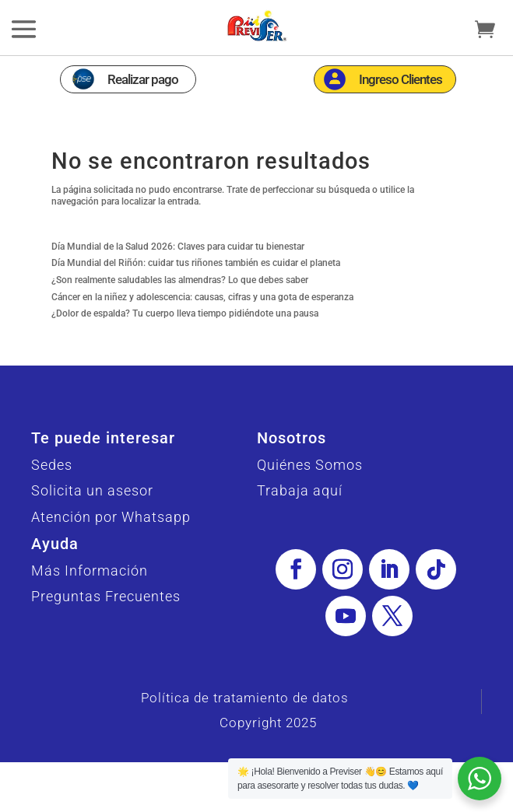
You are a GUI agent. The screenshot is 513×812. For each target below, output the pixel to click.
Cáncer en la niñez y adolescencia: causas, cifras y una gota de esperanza (202, 297)
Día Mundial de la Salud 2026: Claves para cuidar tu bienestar (178, 247)
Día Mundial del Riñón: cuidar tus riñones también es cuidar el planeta (196, 263)
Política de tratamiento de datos (245, 698)
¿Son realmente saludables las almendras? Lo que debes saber (180, 280)
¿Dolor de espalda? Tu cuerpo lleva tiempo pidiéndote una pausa (185, 313)
